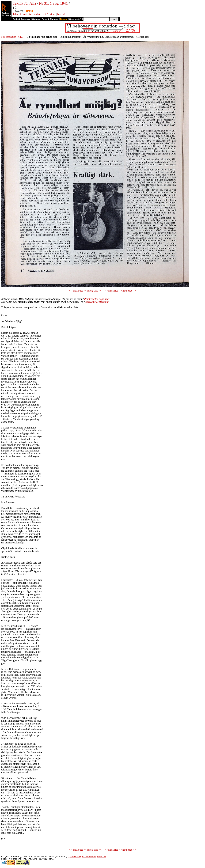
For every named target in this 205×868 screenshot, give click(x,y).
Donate (64, 19)
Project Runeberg (21, 19)
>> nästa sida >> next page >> (120, 291)
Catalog (36, 19)
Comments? (75, 19)
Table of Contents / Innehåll (27, 14)
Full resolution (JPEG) (13, 37)
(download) (75, 857)
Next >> (61, 14)
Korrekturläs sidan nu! (97, 302)
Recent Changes (50, 19)
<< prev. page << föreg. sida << (85, 291)
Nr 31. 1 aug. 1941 (53, 3)
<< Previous (49, 14)
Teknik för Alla (24, 3)
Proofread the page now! (97, 299)
